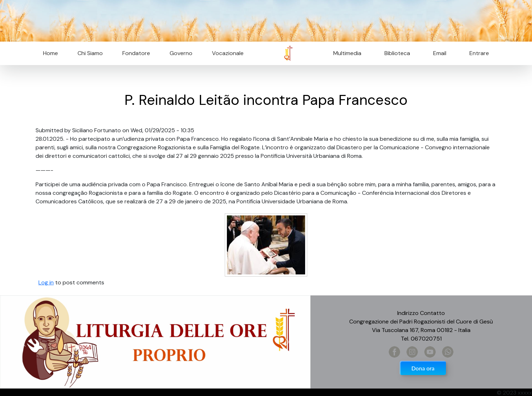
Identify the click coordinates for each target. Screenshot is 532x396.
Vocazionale (228, 53)
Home (50, 53)
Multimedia (347, 53)
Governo (181, 53)
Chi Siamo (90, 53)
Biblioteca (397, 53)
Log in (46, 282)
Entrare (479, 53)
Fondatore (136, 53)
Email (438, 53)
